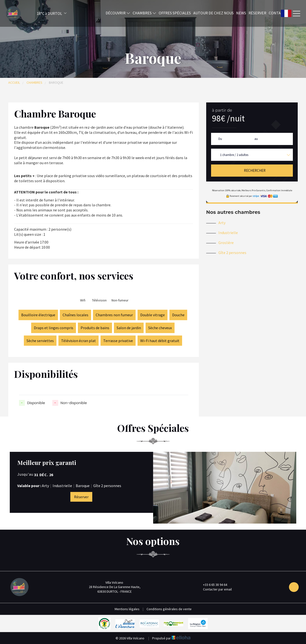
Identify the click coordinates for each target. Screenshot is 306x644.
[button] (45, 14)
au (256, 139)
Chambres (144, 13)
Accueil (14, 82)
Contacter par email (215, 589)
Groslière (226, 243)
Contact (277, 13)
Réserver (257, 13)
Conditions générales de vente (169, 609)
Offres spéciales (175, 13)
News (241, 13)
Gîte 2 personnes (232, 253)
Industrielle (228, 233)
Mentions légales (127, 609)
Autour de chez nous (213, 13)
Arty (222, 223)
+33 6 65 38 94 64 (212, 585)
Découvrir (118, 13)
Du (220, 139)
